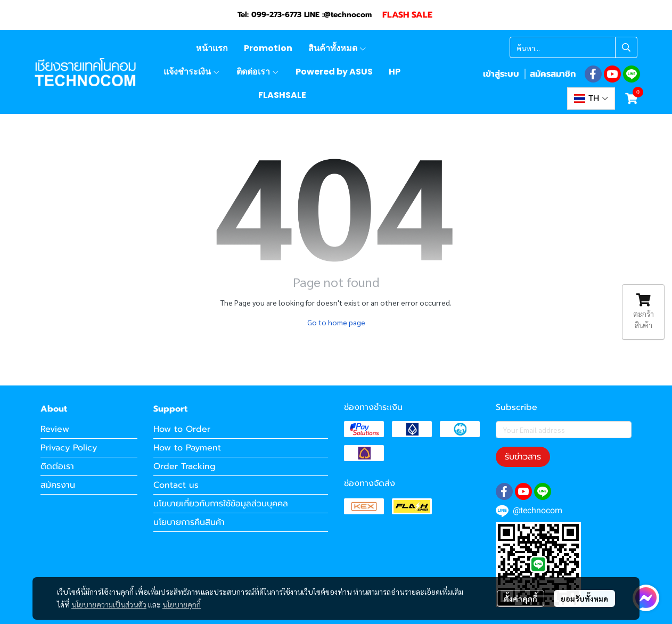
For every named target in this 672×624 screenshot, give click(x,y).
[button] (573, 47)
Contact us (176, 485)
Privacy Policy (69, 448)
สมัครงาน (58, 485)
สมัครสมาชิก (553, 74)
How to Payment (187, 448)
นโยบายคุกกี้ (182, 604)
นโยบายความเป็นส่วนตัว (109, 604)
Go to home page (336, 322)
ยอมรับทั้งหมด (584, 598)
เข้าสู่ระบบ (501, 74)
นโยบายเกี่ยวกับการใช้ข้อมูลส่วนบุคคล (221, 504)
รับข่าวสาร (523, 457)
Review (55, 429)
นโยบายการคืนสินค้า (189, 522)
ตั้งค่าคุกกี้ (521, 598)
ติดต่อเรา (57, 466)
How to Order (182, 429)
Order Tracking (185, 466)
